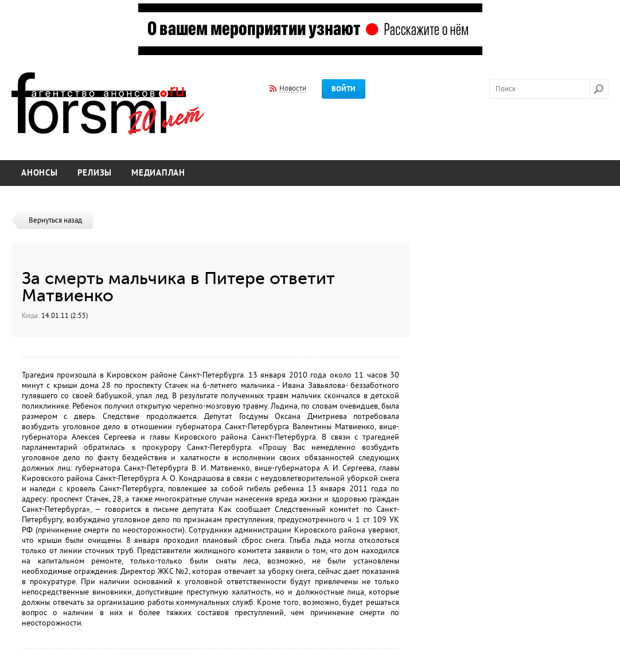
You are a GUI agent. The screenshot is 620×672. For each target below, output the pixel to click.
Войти (344, 89)
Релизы (95, 173)
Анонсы (40, 173)
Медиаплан (158, 173)
